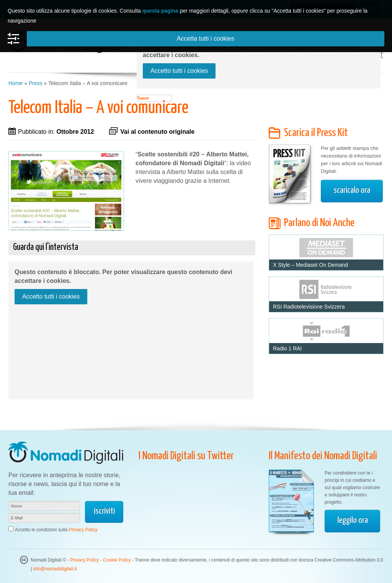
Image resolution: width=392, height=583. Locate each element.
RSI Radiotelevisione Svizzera (309, 307)
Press (36, 83)
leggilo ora (353, 520)
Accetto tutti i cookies (179, 71)
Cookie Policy (117, 560)
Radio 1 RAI (287, 348)
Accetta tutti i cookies (206, 39)
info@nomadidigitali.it (55, 569)
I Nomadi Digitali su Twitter (186, 456)
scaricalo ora (352, 190)
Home (16, 83)
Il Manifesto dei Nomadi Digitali (323, 456)
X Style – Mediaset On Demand (310, 265)
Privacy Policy (83, 530)
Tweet (143, 98)
